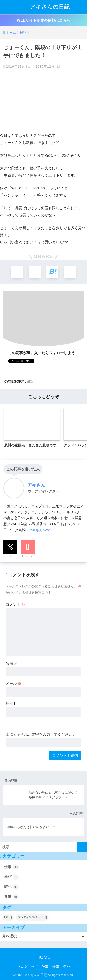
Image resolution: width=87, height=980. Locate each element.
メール (13, 683)
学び (11, 877)
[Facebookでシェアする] (35, 272)
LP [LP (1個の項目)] (8, 917)
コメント (15, 605)
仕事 (11, 867)
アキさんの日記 (44, 7)
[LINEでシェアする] (70, 272)
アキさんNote (39, 530)
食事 (11, 897)
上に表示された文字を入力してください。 (41, 734)
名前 (12, 663)
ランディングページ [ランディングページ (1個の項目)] (32, 917)
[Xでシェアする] (17, 272)
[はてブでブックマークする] (52, 272)
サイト (11, 704)
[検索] (82, 847)
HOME (44, 957)
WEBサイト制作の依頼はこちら (43, 20)
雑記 (31, 381)
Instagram (28, 556)
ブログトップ (27, 967)
